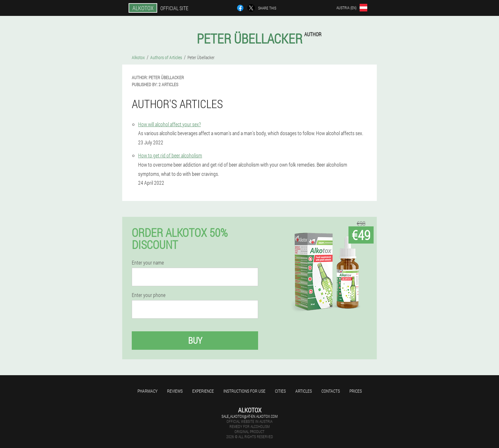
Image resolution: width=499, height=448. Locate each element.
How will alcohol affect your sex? (169, 124)
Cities (280, 391)
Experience (203, 391)
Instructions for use (244, 391)
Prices (356, 391)
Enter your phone (149, 295)
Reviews (175, 391)
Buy (195, 340)
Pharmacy (148, 391)
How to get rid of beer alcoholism (170, 155)
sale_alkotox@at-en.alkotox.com (250, 416)
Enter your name (148, 263)
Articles (304, 391)
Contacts (331, 391)
